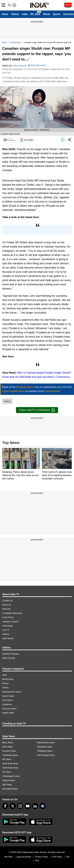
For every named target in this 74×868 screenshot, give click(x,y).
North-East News (10, 764)
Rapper (7, 401)
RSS (37, 860)
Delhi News (8, 747)
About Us (7, 605)
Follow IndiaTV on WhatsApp (37, 410)
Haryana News (9, 751)
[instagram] (20, 806)
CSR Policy (57, 857)
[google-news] (43, 806)
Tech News (7, 700)
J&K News (7, 785)
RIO (68, 857)
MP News (7, 759)
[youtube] (28, 806)
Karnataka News (10, 789)
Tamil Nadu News (10, 768)
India (25, 14)
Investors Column (10, 622)
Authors (6, 634)
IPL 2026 (35, 14)
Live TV (6, 630)
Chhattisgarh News (11, 776)
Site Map (8, 857)
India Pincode (9, 658)
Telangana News (45, 751)
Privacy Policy (41, 857)
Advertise (7, 609)
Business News (9, 709)
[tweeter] (13, 806)
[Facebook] (5, 806)
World (47, 14)
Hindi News (8, 626)
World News (8, 679)
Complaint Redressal (12, 613)
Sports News (8, 696)
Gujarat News (9, 780)
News (4, 42)
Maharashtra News (46, 743)
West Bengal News (46, 755)
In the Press (8, 617)
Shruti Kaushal (20, 66)
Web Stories (8, 638)
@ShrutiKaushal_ (38, 65)
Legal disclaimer (24, 857)
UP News (7, 772)
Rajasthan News (45, 747)
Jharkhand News (10, 755)
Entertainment (15, 42)
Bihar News (8, 743)
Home (5, 14)
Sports (57, 14)
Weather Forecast (11, 654)
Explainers (7, 704)
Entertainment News (12, 692)
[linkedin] (35, 806)
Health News (8, 713)
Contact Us (7, 601)
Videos (15, 14)
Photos (6, 683)
